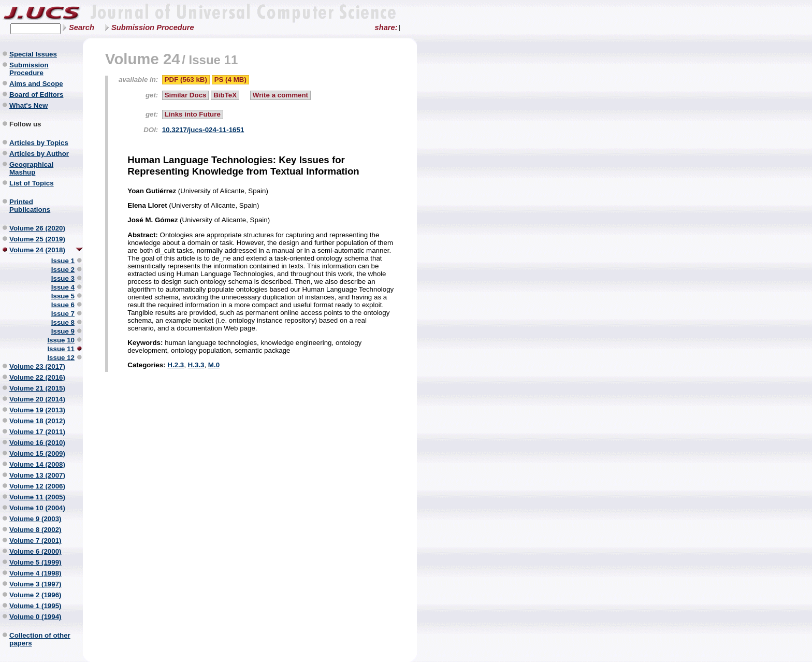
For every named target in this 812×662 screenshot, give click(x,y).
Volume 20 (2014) (37, 399)
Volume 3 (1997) (35, 584)
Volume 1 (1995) (35, 606)
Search (82, 27)
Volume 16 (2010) (37, 443)
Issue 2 (63, 270)
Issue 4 (63, 287)
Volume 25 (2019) (37, 239)
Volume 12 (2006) (37, 486)
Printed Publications (30, 206)
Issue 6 (63, 305)
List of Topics (32, 183)
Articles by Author (39, 154)
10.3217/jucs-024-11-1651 (203, 130)
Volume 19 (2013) (37, 410)
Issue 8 (63, 322)
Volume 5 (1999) (35, 562)
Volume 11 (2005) (37, 497)
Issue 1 (63, 261)
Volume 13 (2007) (37, 475)
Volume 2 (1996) (35, 595)
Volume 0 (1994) (35, 617)
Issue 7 (63, 314)
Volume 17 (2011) (37, 432)
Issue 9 (63, 331)
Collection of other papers (40, 639)
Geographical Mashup (31, 168)
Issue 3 (63, 278)
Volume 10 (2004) (37, 508)
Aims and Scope (36, 84)
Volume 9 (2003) (35, 519)
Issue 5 (63, 296)
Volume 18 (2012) (37, 421)
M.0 (214, 365)
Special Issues (33, 54)
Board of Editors (36, 95)
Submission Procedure (153, 27)
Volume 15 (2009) (37, 454)
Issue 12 (61, 358)
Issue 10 (61, 340)
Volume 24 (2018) (37, 250)
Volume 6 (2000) (35, 551)
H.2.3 (176, 365)
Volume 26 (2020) (37, 228)
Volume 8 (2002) (35, 530)
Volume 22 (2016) (37, 377)
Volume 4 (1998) (35, 573)
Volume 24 (143, 59)
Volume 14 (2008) (37, 464)
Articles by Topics (39, 143)
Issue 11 (61, 349)
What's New (28, 105)
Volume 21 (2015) (37, 388)
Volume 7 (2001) (35, 541)
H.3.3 (196, 365)
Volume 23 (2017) (37, 366)
